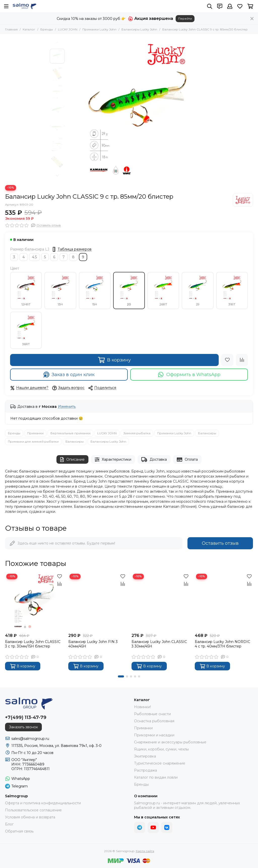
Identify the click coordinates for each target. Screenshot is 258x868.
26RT (163, 291)
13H (60, 291)
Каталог (29, 29)
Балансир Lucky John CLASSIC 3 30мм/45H (159, 644)
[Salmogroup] (25, 6)
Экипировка (145, 756)
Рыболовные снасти (152, 714)
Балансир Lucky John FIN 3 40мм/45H (93, 644)
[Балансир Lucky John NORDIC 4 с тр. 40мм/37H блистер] (224, 602)
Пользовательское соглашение (33, 810)
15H (95, 291)
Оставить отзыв (220, 543)
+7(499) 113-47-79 (26, 717)
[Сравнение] (242, 360)
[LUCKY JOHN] (243, 200)
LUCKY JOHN (68, 29)
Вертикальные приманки (70, 433)
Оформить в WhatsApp (189, 375)
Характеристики (113, 460)
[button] (57, 43)
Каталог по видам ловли (156, 777)
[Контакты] (220, 6)
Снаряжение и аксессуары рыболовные (170, 742)
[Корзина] (250, 6)
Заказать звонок (23, 727)
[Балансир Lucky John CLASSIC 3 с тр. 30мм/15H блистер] (34, 602)
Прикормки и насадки (154, 735)
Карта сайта (145, 851)
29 (198, 291)
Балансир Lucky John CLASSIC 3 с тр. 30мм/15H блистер (33, 644)
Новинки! (142, 707)
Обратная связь (19, 831)
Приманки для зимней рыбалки (33, 441)
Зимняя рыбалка (137, 433)
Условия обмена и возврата (30, 817)
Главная (11, 29)
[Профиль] (230, 6)
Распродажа (146, 770)
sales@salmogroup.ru (30, 739)
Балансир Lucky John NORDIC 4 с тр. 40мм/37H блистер (222, 644)
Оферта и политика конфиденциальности (43, 803)
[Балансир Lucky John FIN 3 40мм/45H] (97, 602)
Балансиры (207, 433)
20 (129, 291)
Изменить (67, 407)
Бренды (47, 29)
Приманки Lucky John (99, 29)
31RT (232, 291)
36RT (26, 330)
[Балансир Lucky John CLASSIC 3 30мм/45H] (161, 602)
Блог (9, 824)
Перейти (185, 19)
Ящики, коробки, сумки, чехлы (161, 749)
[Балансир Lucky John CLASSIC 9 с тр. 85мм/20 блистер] (138, 110)
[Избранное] (240, 6)
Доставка (154, 460)
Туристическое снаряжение (160, 763)
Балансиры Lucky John (139, 29)
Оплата (187, 460)
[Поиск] (210, 6)
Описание (72, 460)
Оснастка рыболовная (154, 721)
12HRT (26, 291)
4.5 (34, 257)
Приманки (35, 433)
